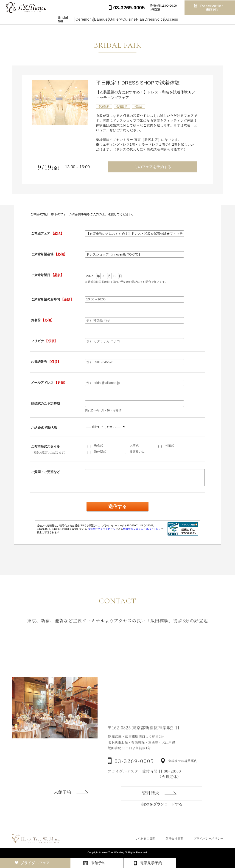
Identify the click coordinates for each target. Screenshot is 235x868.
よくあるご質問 (145, 839)
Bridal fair (23, 19)
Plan (150, 19)
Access (214, 19)
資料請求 (151, 803)
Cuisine (128, 19)
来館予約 (62, 800)
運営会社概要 (174, 839)
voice (192, 19)
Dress (170, 19)
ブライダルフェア (35, 863)
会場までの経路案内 (183, 771)
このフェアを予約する (153, 167)
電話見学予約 (151, 863)
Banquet (79, 19)
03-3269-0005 (134, 771)
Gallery (104, 19)
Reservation (212, 7)
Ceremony (51, 19)
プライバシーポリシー (208, 839)
